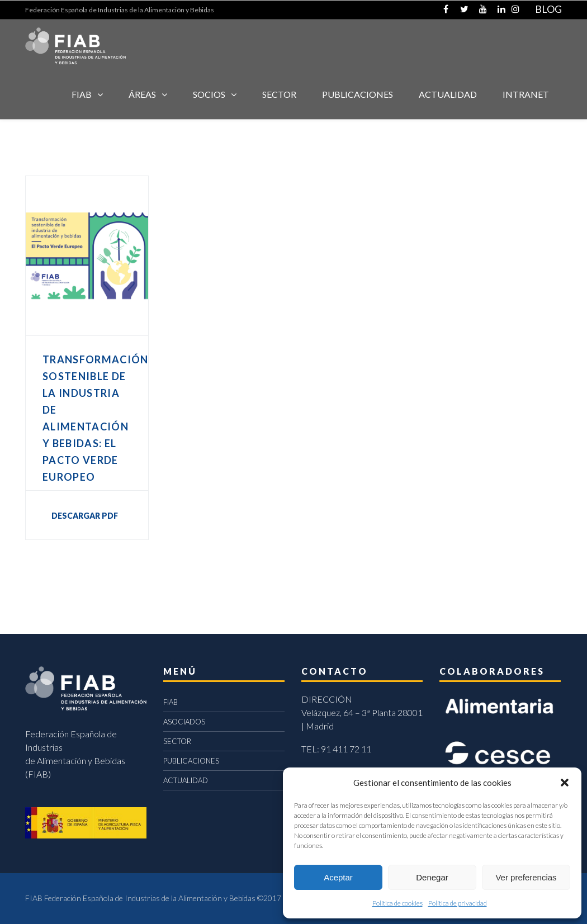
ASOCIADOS (184, 722)
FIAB (82, 94)
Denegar (432, 877)
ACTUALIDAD (448, 94)
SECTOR (279, 94)
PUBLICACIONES (191, 761)
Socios (209, 94)
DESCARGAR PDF (85, 516)
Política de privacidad (458, 903)
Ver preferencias (526, 877)
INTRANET (526, 94)
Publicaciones (358, 94)
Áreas (142, 94)
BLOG (548, 9)
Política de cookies (397, 903)
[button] (565, 783)
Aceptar (338, 877)
